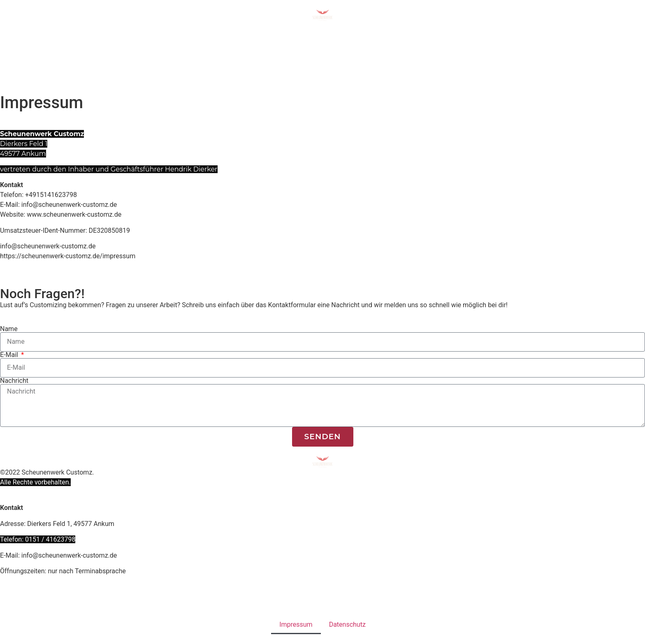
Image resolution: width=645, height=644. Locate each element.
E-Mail (10, 355)
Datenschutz (347, 624)
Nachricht (14, 381)
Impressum (296, 624)
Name (9, 329)
